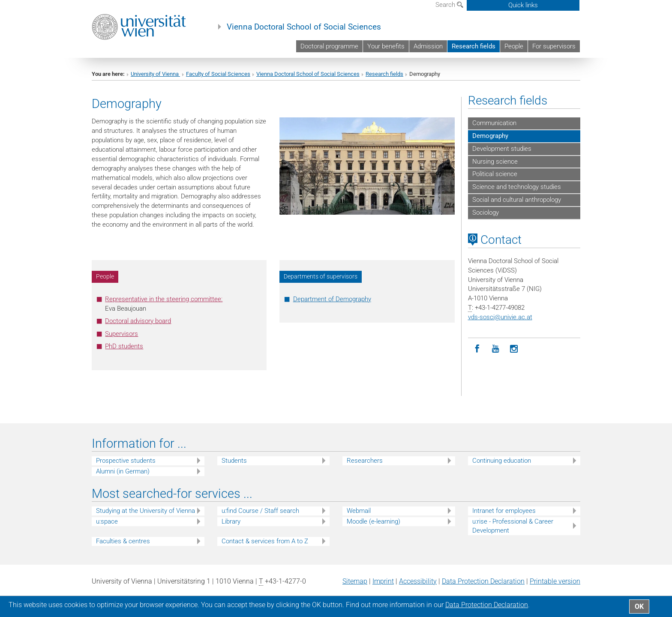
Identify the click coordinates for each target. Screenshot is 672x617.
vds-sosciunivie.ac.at (500, 317)
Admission (428, 46)
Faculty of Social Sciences (218, 74)
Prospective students (126, 461)
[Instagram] (514, 349)
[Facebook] (477, 349)
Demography (490, 136)
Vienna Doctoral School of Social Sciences (304, 27)
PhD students (124, 346)
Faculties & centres (123, 541)
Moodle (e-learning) (373, 521)
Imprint (383, 581)
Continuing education (502, 461)
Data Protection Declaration (483, 581)
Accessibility (418, 581)
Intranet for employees (504, 511)
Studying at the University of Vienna (145, 511)
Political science (495, 174)
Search (449, 5)
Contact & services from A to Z (265, 541)
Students (234, 461)
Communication (494, 123)
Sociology (486, 213)
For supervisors (554, 46)
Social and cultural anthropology (517, 200)
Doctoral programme (329, 46)
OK (639, 607)
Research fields (474, 46)
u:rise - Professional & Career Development (513, 526)
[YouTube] (496, 349)
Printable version (555, 581)
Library (231, 521)
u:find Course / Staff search (260, 511)
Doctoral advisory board (138, 321)
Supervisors (121, 334)
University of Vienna (155, 74)
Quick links (523, 5)
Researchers (365, 461)
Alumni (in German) (123, 471)
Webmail (359, 511)
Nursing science (495, 162)
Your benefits (386, 46)
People (514, 46)
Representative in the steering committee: (164, 299)
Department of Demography (332, 299)
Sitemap (355, 581)
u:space (107, 521)
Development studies (502, 149)
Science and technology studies (517, 187)
